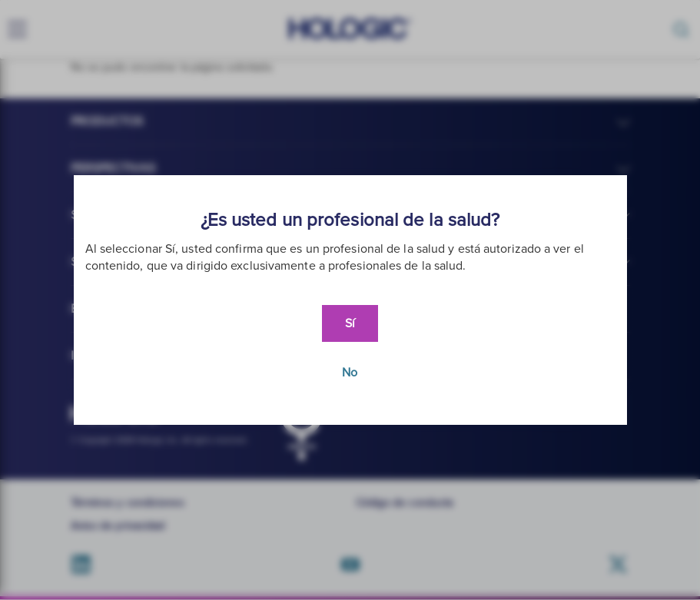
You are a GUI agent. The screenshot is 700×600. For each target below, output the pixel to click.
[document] (350, 300)
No (350, 373)
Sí (350, 323)
